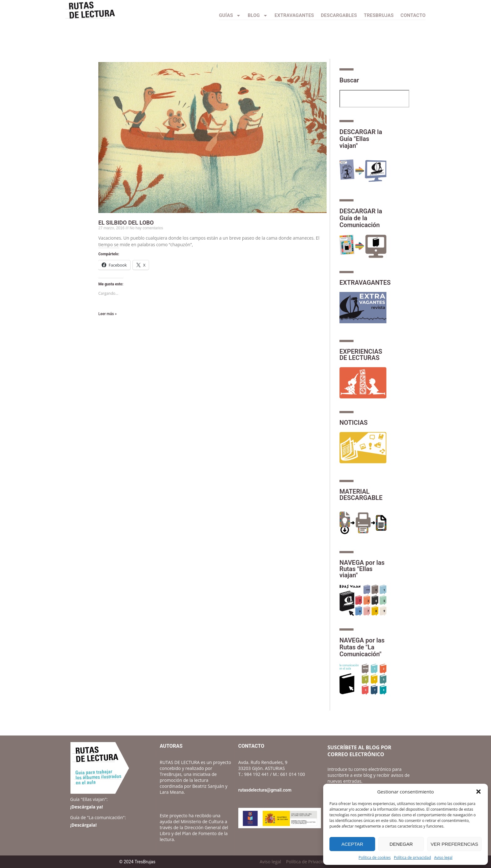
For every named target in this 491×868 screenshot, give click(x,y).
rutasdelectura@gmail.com (265, 790)
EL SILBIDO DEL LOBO (126, 223)
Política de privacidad (413, 858)
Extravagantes (294, 15)
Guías (230, 16)
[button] (478, 792)
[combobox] (374, 99)
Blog (258, 16)
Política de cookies (375, 858)
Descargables (339, 15)
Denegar (401, 844)
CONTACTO (413, 15)
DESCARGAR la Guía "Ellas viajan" (361, 139)
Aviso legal (443, 858)
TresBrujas (379, 15)
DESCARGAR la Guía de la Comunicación (361, 218)
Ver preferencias (454, 844)
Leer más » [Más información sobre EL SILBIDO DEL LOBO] (107, 314)
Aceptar (352, 844)
